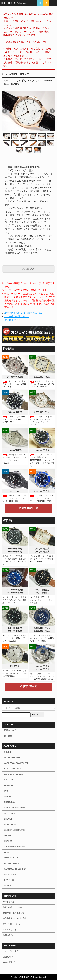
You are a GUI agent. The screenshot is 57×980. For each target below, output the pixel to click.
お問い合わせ (9, 935)
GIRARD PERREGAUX (14, 847)
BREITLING (9, 802)
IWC (5, 791)
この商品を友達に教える (17, 316)
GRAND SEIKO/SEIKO (14, 808)
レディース (8, 880)
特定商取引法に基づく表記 (15, 918)
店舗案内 (8, 957)
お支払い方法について (13, 907)
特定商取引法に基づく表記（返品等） (24, 313)
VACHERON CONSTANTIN (16, 763)
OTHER (14, 74)
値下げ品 (7, 736)
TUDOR (7, 835)
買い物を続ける (12, 320)
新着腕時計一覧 (28, 508)
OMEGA (7, 797)
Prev (5, 111)
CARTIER (8, 780)
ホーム (5, 74)
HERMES (25, 74)
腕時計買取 (9, 962)
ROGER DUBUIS (11, 863)
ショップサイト (11, 951)
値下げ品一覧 (28, 686)
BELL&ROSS (9, 875)
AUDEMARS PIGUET (13, 774)
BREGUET (8, 819)
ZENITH (7, 852)
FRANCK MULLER (12, 858)
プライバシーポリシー (13, 924)
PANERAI (8, 785)
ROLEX (7, 752)
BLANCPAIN (9, 824)
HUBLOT (8, 841)
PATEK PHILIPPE (11, 757)
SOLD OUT (28, 269)
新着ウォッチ (9, 730)
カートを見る (9, 902)
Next (52, 111)
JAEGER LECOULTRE (14, 830)
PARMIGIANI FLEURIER (14, 869)
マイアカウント (10, 930)
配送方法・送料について (14, 913)
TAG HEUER (9, 813)
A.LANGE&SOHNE (12, 769)
